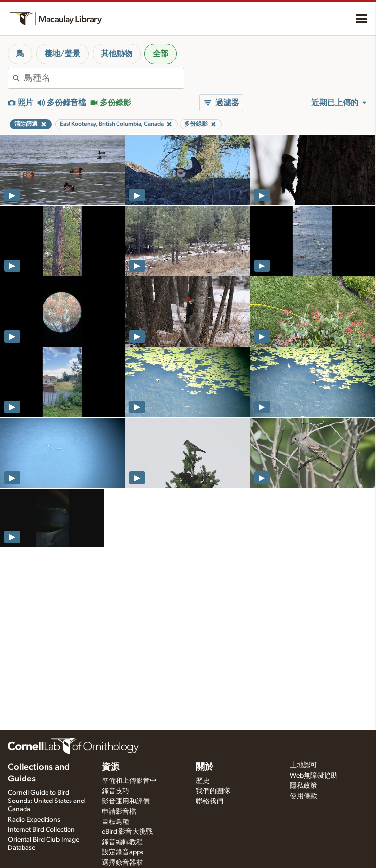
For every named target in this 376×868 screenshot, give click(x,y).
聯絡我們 (210, 801)
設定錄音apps (123, 852)
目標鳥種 (116, 822)
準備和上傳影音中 (129, 781)
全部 (161, 54)
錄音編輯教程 (122, 842)
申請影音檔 (119, 812)
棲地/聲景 (62, 54)
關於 (205, 767)
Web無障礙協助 (314, 776)
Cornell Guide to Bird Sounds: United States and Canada (46, 801)
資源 (111, 767)
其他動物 (117, 54)
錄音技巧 (116, 791)
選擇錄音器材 (122, 863)
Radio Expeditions (34, 820)
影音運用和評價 (126, 801)
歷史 (203, 781)
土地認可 (304, 765)
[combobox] (104, 78)
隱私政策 (304, 786)
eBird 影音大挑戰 (127, 832)
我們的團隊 (213, 791)
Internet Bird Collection (41, 830)
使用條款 (304, 796)
